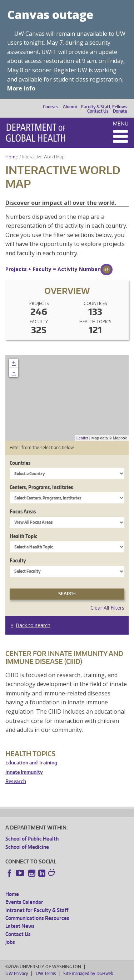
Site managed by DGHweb (88, 973)
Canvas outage (50, 14)
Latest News (20, 926)
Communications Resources (37, 918)
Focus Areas (23, 511)
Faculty (18, 560)
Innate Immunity (24, 772)
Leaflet (82, 438)
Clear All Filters (107, 608)
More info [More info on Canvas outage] (21, 88)
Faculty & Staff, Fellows (104, 107)
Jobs (10, 942)
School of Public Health (32, 839)
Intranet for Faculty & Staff (37, 910)
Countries (20, 463)
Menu (121, 124)
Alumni (70, 107)
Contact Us (98, 111)
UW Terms (46, 973)
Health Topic (23, 536)
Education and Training (31, 763)
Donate (120, 111)
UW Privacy (17, 973)
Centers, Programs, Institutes (41, 487)
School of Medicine (27, 847)
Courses (51, 107)
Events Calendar (24, 902)
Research (16, 781)
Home (12, 157)
